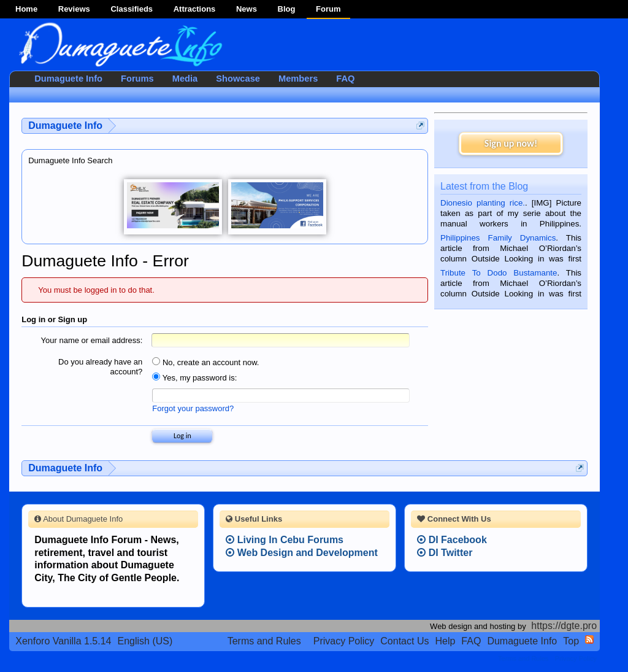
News (247, 9)
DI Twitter (445, 553)
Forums (137, 79)
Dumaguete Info (68, 79)
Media (185, 79)
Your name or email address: (92, 340)
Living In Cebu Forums (285, 540)
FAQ (345, 79)
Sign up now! (511, 143)
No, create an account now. (205, 362)
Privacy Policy (344, 641)
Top (571, 641)
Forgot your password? (193, 408)
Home (26, 9)
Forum (328, 9)
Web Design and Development (302, 553)
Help (445, 641)
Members (298, 79)
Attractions (195, 9)
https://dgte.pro (564, 626)
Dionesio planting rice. (483, 203)
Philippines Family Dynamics (498, 238)
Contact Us (404, 641)
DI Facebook (452, 540)
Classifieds (132, 9)
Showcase (238, 79)
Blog (287, 9)
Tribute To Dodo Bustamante (499, 273)
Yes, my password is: (194, 378)
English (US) (145, 641)
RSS (589, 639)
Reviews (74, 9)
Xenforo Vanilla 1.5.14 (63, 641)
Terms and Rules (264, 641)
